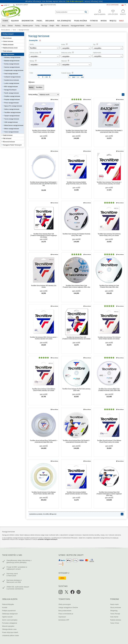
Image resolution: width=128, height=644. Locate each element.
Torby (37, 26)
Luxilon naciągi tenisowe (12, 83)
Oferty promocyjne (65, 604)
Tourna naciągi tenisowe (12, 119)
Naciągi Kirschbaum (10, 90)
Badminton (28, 21)
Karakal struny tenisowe (12, 80)
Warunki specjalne (8, 626)
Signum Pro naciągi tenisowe (13, 106)
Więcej (113, 21)
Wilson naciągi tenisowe (12, 129)
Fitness (94, 21)
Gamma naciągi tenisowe (12, 67)
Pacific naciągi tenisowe (12, 93)
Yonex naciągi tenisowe (11, 132)
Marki (89, 26)
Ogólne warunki (7, 617)
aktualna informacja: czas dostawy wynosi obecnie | (64, 1)
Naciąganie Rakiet (78, 26)
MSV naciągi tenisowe (11, 87)
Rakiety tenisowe (8, 45)
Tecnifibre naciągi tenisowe (12, 112)
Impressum (62, 617)
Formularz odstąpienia (10, 623)
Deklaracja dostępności (10, 614)
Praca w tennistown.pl (66, 614)
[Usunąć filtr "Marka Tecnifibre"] (39, 87)
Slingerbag (114, 611)
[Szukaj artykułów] (70, 12)
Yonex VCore (115, 623)
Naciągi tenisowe (9, 54)
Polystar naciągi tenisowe (12, 99)
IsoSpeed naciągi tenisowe (12, 77)
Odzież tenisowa (8, 41)
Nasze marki (114, 604)
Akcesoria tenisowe (9, 142)
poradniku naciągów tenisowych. (48, 539)
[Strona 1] (123, 95)
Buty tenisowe (7, 38)
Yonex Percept (115, 614)
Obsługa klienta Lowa (9, 629)
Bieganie (50, 21)
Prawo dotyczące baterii (10, 632)
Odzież (10, 26)
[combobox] (6, 5)
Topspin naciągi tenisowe (12, 116)
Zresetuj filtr (33, 40)
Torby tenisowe (8, 51)
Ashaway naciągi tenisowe (12, 57)
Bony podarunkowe (65, 611)
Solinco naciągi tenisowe (12, 109)
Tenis (5, 21)
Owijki (52, 26)
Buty (4, 26)
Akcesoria (65, 26)
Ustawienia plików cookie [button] (10, 636)
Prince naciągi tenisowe (11, 103)
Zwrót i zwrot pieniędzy (10, 620)
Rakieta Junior (28, 26)
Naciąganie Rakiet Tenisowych (12, 145)
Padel (40, 21)
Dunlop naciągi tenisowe (12, 64)
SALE (121, 21)
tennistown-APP (64, 620)
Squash (15, 21)
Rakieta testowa (116, 620)
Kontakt (5, 608)
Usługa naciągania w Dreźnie (68, 608)
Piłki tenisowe (7, 138)
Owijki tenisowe (8, 135)
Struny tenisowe (116, 608)
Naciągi (44, 26)
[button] (99, 13)
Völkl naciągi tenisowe (11, 122)
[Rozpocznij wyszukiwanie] (86, 12)
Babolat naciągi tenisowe (12, 61)
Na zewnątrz (64, 21)
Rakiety (18, 26)
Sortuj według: (33, 94)
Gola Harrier (114, 617)
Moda (104, 21)
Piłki (58, 26)
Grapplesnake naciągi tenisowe (14, 70)
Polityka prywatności (9, 611)
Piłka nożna (81, 21)
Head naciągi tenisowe (11, 74)
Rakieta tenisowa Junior (10, 48)
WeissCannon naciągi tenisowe (14, 125)
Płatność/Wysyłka (8, 604)
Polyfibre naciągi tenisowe (12, 96)
